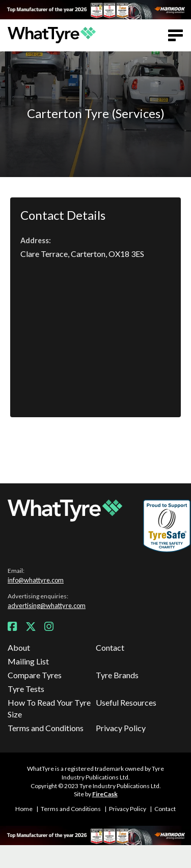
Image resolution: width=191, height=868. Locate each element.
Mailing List (28, 661)
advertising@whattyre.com (47, 605)
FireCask (105, 794)
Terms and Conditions (46, 728)
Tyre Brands (117, 675)
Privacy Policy (121, 728)
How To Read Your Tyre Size (49, 708)
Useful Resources (126, 702)
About (19, 647)
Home (24, 809)
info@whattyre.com (36, 580)
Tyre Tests (26, 689)
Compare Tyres (35, 675)
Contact (110, 647)
